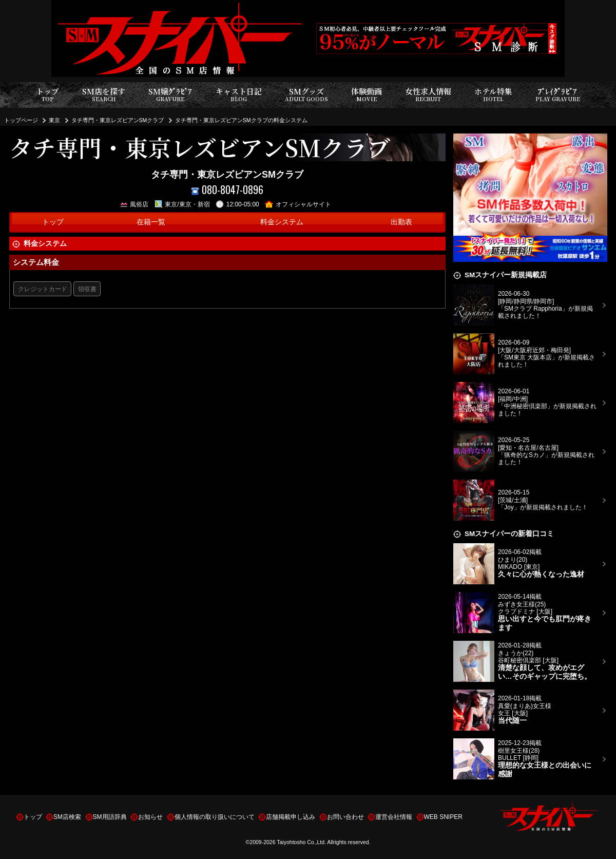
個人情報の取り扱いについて (215, 817)
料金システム (282, 222)
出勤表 (401, 222)
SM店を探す (104, 95)
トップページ (21, 120)
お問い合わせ (345, 817)
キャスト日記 (239, 95)
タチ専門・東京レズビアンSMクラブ (118, 120)
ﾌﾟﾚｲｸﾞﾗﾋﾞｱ (558, 95)
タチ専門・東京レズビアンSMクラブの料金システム (241, 120)
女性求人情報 (428, 95)
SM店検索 (67, 817)
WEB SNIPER (443, 817)
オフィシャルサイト (298, 204)
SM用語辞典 (110, 817)
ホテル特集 (493, 95)
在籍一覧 (151, 222)
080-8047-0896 (227, 190)
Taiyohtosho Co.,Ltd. (301, 842)
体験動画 (367, 95)
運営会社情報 (394, 817)
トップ (47, 95)
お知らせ (150, 817)
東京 (54, 120)
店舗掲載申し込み (291, 817)
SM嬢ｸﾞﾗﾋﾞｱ (170, 95)
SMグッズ (306, 95)
